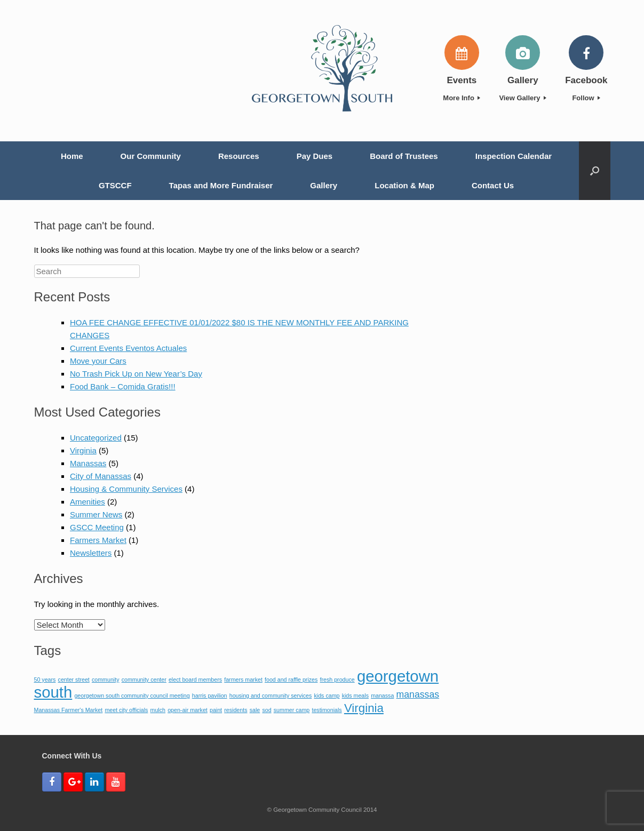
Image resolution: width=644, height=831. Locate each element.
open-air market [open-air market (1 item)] (188, 710)
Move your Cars (98, 361)
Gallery (324, 185)
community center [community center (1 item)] (144, 680)
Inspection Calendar (514, 156)
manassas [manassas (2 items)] (418, 694)
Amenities (88, 502)
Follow (586, 98)
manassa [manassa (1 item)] (382, 696)
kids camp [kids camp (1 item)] (327, 696)
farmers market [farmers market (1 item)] (243, 680)
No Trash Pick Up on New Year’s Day (136, 374)
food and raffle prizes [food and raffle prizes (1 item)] (291, 680)
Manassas (88, 463)
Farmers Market (98, 540)
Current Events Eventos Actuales (128, 348)
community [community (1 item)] (106, 680)
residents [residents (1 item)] (236, 710)
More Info (462, 98)
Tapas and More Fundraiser (221, 185)
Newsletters (91, 553)
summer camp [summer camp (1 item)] (292, 710)
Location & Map (404, 185)
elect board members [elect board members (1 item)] (195, 680)
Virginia (83, 450)
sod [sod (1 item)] (267, 710)
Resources (239, 156)
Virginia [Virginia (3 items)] (364, 708)
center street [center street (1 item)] (74, 680)
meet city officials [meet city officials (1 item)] (126, 710)
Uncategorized (96, 438)
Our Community (151, 156)
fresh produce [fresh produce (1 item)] (337, 680)
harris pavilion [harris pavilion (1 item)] (210, 696)
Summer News (96, 514)
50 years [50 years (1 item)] (45, 680)
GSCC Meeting (97, 527)
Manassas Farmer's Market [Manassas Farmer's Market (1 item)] (69, 710)
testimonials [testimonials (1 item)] (327, 710)
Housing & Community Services (126, 489)
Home (72, 156)
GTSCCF (115, 185)
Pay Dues (315, 156)
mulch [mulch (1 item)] (158, 710)
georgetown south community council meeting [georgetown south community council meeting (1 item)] (132, 696)
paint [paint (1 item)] (216, 710)
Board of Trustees (404, 156)
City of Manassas (101, 476)
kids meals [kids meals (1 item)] (355, 696)
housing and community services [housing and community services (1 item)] (271, 696)
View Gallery (523, 98)
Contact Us (493, 185)
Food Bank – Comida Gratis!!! (123, 386)
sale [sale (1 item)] (255, 710)
